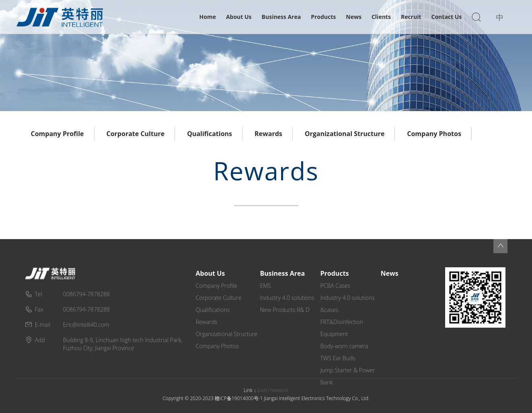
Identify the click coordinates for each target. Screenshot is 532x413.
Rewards (268, 134)
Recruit (411, 17)
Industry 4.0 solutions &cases (348, 304)
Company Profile (58, 134)
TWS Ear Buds (338, 358)
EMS (266, 286)
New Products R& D (285, 310)
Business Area (281, 17)
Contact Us (447, 17)
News (354, 17)
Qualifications (210, 134)
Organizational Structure (345, 134)
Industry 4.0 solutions (287, 298)
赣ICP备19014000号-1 (239, 398)
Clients (381, 17)
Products (323, 17)
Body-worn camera (344, 346)
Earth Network (273, 390)
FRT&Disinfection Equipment (342, 328)
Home (208, 17)
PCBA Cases (336, 286)
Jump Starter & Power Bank (348, 376)
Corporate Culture (136, 134)
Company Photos (434, 134)
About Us (239, 17)
